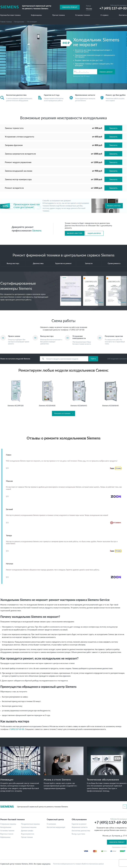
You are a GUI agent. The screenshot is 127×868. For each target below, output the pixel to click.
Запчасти (89, 263)
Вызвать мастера (114, 206)
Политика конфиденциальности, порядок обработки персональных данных (78, 864)
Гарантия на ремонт (63, 263)
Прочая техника (58, 15)
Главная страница (6, 22)
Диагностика (38, 263)
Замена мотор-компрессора (18, 179)
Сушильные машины (29, 827)
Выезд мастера (13, 263)
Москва (89, 9)
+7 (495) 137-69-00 (77, 330)
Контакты (123, 15)
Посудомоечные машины (30, 824)
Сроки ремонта (114, 263)
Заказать (113, 128)
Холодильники (19, 22)
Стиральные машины (8, 824)
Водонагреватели (28, 834)
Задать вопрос (94, 233)
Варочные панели (7, 834)
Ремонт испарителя (14, 188)
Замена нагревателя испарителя (20, 154)
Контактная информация (56, 827)
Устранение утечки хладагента (19, 137)
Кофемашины (36, 15)
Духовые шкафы (27, 831)
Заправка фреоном (14, 145)
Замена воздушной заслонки (19, 171)
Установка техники (83, 15)
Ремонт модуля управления (18, 162)
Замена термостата (14, 128)
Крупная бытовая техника (10, 15)
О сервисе (104, 15)
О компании (51, 824)
